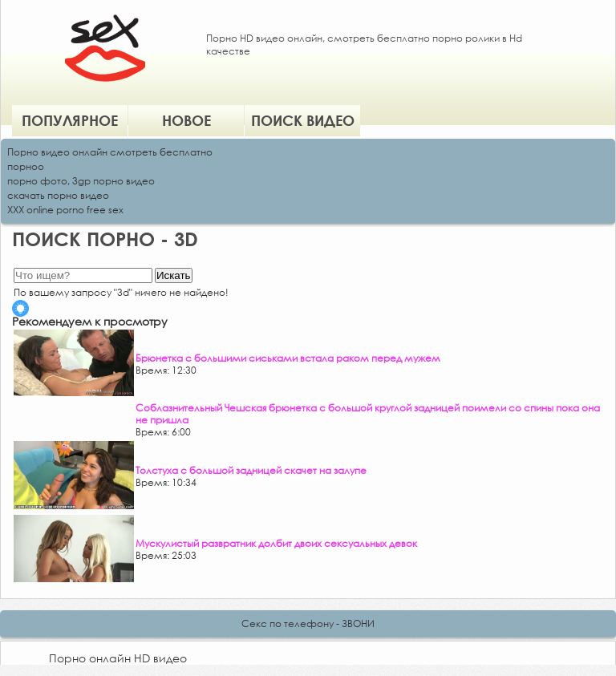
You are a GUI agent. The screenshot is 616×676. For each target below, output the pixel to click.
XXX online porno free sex (65, 210)
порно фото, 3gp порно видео (81, 181)
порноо (26, 166)
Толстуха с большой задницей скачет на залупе (251, 470)
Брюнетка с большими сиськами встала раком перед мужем (288, 358)
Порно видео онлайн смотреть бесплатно (110, 152)
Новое (186, 120)
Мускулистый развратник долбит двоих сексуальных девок (276, 543)
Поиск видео (303, 120)
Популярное (70, 120)
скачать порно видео (58, 195)
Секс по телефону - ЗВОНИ (308, 623)
